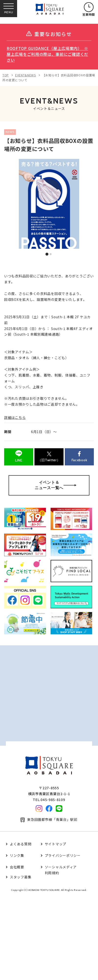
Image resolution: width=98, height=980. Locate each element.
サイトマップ (55, 844)
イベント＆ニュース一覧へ (56, 485)
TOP (6, 75)
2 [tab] (51, 254)
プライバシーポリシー (63, 855)
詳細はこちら (15, 417)
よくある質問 (21, 844)
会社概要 (17, 867)
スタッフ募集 (21, 877)
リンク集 (17, 855)
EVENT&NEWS (26, 75)
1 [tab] (47, 254)
